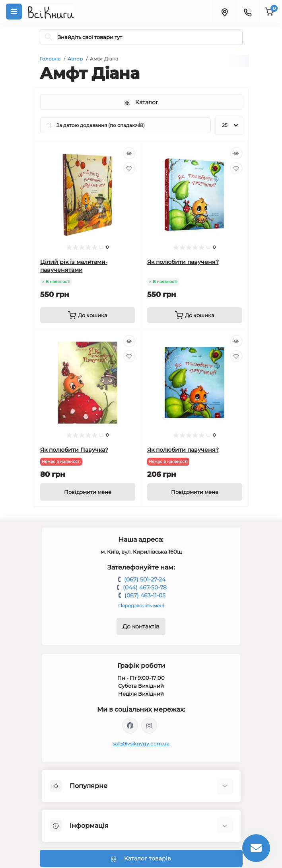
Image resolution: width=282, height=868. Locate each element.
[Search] (49, 37)
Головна (50, 59)
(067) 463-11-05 (145, 595)
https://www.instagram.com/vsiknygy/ (149, 726)
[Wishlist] (129, 168)
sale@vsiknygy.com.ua (141, 744)
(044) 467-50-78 (145, 587)
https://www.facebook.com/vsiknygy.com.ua (130, 726)
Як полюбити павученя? (183, 262)
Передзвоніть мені (141, 606)
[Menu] (14, 12)
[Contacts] (247, 12)
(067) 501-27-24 (145, 579)
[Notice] (88, 492)
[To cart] (88, 315)
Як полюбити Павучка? (74, 450)
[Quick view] (129, 153)
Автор (75, 59)
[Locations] (224, 12)
